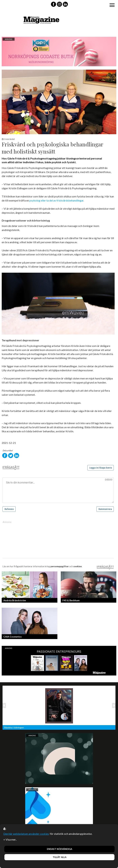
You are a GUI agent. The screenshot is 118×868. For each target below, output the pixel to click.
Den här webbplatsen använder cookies (26, 834)
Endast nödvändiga (60, 849)
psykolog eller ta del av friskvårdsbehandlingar (56, 200)
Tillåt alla (60, 857)
